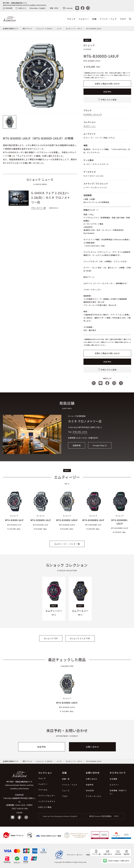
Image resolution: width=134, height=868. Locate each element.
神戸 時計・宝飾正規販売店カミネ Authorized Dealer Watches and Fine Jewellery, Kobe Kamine (19, 785)
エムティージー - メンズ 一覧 (67, 544)
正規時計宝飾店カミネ (11, 28)
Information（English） (38, 8)
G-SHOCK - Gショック (93, 114)
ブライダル (43, 790)
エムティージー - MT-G (74, 28)
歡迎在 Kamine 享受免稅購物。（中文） (105, 816)
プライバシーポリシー (75, 855)
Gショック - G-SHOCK (44, 28)
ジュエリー (84, 19)
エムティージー (90, 126)
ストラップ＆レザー (47, 796)
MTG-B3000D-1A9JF (94, 28)
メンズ (59, 28)
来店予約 (107, 92)
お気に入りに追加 (107, 100)
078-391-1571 (80, 432)
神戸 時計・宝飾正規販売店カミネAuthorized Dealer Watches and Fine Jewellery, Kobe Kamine (24, 4)
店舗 (94, 19)
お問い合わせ (92, 747)
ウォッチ (71, 19)
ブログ (123, 19)
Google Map (99, 445)
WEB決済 (8, 8)
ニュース (66, 790)
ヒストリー (114, 785)
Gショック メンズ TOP (80, 638)
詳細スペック (91, 210)
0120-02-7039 (22, 808)
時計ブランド (27, 28)
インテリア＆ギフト (47, 801)
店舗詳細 (77, 445)
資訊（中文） (55, 8)
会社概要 (113, 779)
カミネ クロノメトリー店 (85, 421)
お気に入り (21, 8)
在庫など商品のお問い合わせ (107, 84)
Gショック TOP (51, 638)
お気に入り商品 (45, 807)
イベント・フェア (108, 19)
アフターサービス (93, 796)
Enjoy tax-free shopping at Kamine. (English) (60, 816)
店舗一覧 (66, 779)
